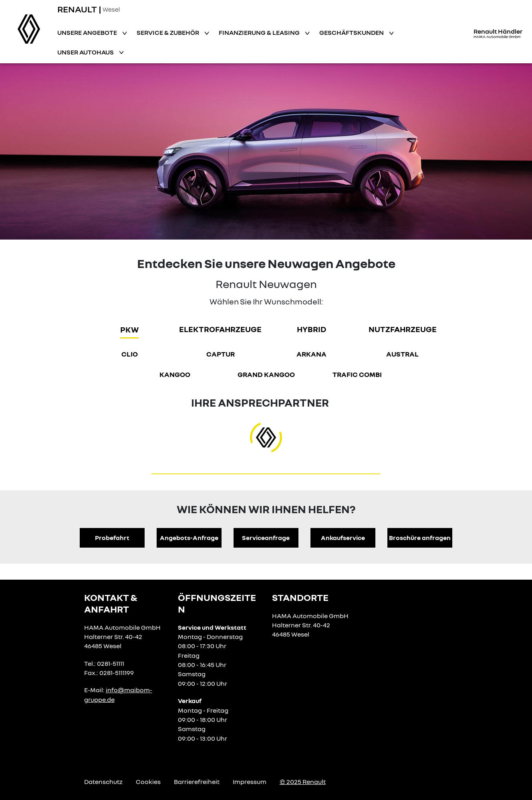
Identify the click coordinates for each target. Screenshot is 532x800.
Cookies (148, 782)
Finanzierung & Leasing (260, 32)
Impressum (250, 782)
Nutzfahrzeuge (403, 329)
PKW (129, 329)
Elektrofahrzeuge (220, 329)
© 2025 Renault (303, 782)
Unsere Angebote (88, 32)
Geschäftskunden (352, 32)
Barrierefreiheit (197, 782)
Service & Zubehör (168, 32)
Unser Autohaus (86, 52)
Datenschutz (103, 782)
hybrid (311, 329)
